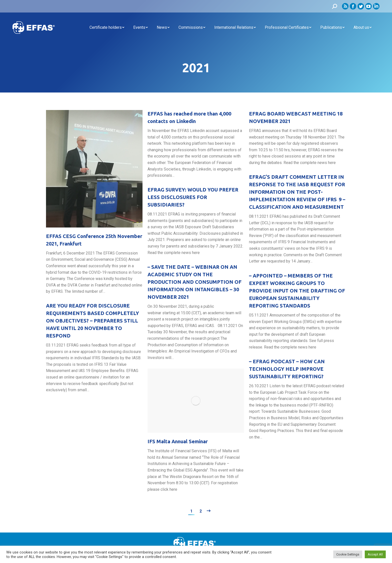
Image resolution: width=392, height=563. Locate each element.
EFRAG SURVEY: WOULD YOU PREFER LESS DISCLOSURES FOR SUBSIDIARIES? (193, 197)
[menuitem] (107, 27)
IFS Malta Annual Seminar (178, 441)
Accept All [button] (375, 554)
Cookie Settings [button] (348, 554)
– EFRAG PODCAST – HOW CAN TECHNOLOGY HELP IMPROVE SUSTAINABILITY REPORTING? (287, 369)
